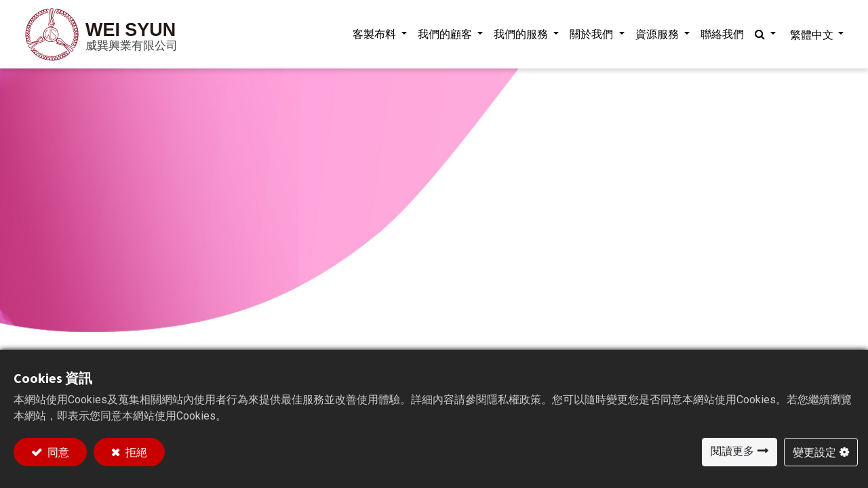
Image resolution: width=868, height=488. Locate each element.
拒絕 (135, 452)
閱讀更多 (732, 451)
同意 (57, 452)
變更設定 (814, 452)
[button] (762, 35)
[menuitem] (719, 35)
